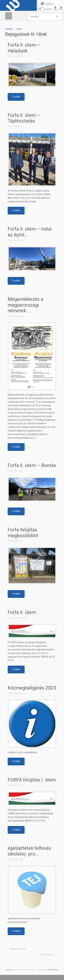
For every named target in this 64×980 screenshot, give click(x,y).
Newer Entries (18, 949)
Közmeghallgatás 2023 (32, 688)
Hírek (19, 29)
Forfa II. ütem (22, 612)
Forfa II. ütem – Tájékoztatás (24, 118)
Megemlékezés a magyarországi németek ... (26, 305)
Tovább (16, 97)
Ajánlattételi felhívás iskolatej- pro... (29, 851)
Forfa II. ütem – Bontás (32, 465)
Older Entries (46, 955)
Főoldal (9, 29)
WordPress (53, 970)
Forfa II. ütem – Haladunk (24, 48)
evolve (9, 970)
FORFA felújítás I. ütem (32, 780)
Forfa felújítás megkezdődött (23, 533)
